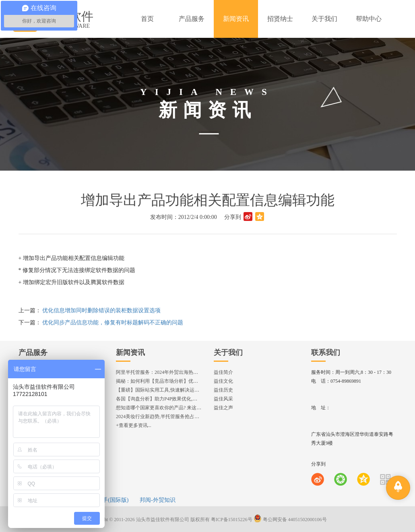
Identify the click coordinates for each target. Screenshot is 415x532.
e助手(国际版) (111, 500)
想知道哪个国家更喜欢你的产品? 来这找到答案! (167, 408)
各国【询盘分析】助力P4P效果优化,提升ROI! (164, 399)
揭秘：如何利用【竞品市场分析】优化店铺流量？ (169, 381)
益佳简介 (223, 372)
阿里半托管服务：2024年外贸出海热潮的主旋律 (167, 372)
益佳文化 (223, 381)
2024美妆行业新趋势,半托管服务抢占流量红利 (165, 417)
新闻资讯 (130, 353)
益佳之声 (223, 408)
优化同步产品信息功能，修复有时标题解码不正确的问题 (113, 323)
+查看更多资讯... (134, 425)
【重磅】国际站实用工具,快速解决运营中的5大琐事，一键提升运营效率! (193, 390)
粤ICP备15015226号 (232, 520)
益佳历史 (223, 390)
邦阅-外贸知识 (158, 500)
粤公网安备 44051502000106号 (290, 520)
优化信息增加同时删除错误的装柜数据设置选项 (101, 310)
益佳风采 (223, 399)
